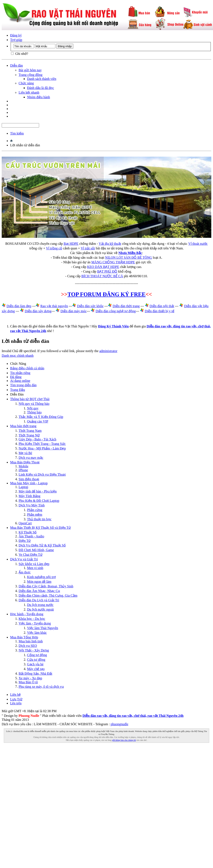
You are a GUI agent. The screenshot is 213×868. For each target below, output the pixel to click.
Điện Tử (25, 541)
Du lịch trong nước (40, 605)
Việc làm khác (37, 633)
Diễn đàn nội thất (162, 306)
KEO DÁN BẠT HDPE (103, 267)
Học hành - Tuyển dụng (27, 614)
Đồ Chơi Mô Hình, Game (36, 550)
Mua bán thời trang (23, 426)
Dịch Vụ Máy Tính (32, 505)
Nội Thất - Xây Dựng (34, 650)
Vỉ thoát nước (198, 244)
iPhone (23, 470)
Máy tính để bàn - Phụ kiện (38, 491)
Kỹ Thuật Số (28, 532)
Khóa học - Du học (32, 619)
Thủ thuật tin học (39, 519)
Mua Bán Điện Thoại (25, 462)
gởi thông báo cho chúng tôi (124, 740)
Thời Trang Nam (30, 431)
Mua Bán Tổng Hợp (24, 637)
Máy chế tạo (36, 669)
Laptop (23, 487)
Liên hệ (15, 695)
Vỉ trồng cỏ (54, 248)
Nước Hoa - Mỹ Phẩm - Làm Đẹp (42, 448)
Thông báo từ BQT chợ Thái (30, 399)
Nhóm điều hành (39, 97)
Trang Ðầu (18, 390)
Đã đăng (16, 377)
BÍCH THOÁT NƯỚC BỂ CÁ (102, 276)
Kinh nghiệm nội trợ (41, 577)
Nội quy (33, 408)
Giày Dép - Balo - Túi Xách (37, 439)
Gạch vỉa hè (35, 664)
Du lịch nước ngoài (40, 609)
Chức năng (26, 83)
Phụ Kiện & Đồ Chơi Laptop (39, 501)
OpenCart (25, 523)
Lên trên (16, 703)
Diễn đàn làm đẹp (19, 306)
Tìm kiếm (17, 133)
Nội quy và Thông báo (34, 404)
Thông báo (34, 412)
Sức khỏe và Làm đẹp (34, 564)
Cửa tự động (36, 660)
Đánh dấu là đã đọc (40, 88)
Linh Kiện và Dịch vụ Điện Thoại (42, 474)
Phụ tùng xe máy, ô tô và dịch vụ (41, 687)
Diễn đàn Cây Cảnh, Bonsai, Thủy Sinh (46, 586)
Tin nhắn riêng (20, 373)
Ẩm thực (25, 572)
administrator (108, 351)
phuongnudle (120, 724)
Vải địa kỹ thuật (110, 244)
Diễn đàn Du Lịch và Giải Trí (39, 600)
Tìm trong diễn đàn (23, 385)
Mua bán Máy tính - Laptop (29, 483)
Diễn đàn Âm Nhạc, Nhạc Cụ (39, 591)
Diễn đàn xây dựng (38, 311)
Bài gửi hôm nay (30, 70)
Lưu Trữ (16, 699)
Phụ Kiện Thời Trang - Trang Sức (42, 444)
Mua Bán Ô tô (28, 682)
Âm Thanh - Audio (31, 536)
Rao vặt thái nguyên (54, 306)
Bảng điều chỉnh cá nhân (27, 368)
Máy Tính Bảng (29, 496)
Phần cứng (35, 510)
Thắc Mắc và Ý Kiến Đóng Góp (41, 417)
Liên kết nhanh (29, 92)
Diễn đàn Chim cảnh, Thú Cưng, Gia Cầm (48, 595)
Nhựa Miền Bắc (130, 253)
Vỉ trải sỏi (88, 248)
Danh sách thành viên (42, 79)
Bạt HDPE (71, 244)
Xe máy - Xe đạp (30, 678)
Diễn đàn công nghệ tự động (116, 311)
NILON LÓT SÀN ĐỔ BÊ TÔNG (128, 258)
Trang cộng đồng (31, 75)
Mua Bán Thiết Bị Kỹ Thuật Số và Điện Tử (40, 528)
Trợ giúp (16, 40)
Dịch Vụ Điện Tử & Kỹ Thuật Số (42, 545)
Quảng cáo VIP (38, 421)
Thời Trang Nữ (29, 435)
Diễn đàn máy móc (73, 311)
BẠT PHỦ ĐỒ (107, 271)
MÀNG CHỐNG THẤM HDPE (113, 262)
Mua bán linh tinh (31, 641)
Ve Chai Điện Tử (31, 555)
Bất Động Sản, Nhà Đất (35, 674)
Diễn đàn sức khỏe (90, 306)
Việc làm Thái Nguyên (43, 628)
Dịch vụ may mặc (31, 458)
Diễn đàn (16, 65)
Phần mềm (35, 515)
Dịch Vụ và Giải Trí (24, 559)
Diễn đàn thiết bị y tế (160, 311)
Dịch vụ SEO (28, 646)
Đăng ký (16, 35)
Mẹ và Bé (25, 453)
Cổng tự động (37, 655)
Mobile (23, 466)
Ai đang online (20, 381)
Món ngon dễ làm (39, 582)
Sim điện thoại (29, 479)
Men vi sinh (35, 568)
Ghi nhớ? (20, 54)
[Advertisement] (106, 784)
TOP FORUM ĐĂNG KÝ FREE (106, 294)
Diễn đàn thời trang (126, 306)
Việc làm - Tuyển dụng (35, 623)
